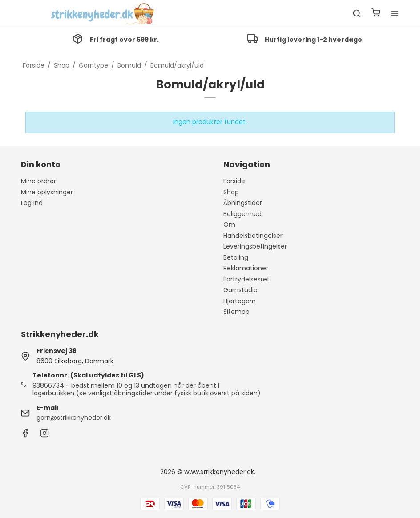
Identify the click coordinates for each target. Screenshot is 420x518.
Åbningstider (243, 203)
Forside (234, 181)
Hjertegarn (240, 301)
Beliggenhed (242, 214)
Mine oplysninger (47, 192)
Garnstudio (240, 290)
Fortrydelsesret (246, 279)
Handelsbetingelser (253, 236)
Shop (231, 192)
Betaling (236, 257)
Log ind (32, 203)
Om (229, 225)
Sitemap (236, 312)
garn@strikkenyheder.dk (74, 418)
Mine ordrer (38, 181)
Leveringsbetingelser (255, 246)
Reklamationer (246, 268)
